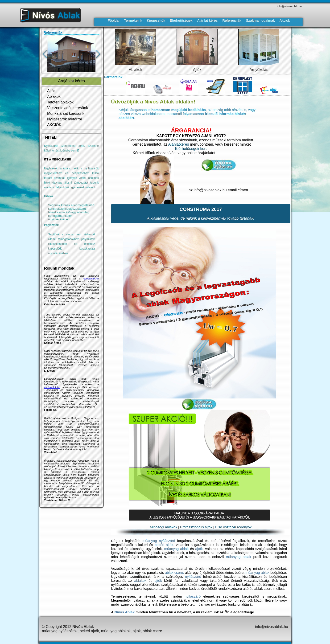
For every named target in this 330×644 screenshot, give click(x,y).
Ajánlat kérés (207, 20)
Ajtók (197, 70)
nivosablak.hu (91, 279)
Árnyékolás (259, 70)
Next (101, 56)
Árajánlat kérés (71, 81)
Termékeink (133, 20)
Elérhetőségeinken (191, 149)
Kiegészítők (156, 20)
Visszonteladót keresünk (68, 108)
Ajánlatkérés (179, 144)
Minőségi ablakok (164, 527)
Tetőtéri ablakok (60, 102)
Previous (48, 56)
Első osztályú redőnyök (233, 527)
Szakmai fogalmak (260, 20)
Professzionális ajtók (196, 527)
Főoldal (113, 20)
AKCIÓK (54, 125)
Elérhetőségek (181, 20)
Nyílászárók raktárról (64, 119)
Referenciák (232, 20)
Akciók (285, 20)
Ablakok (135, 70)
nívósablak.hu (52, 387)
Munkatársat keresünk (66, 113)
